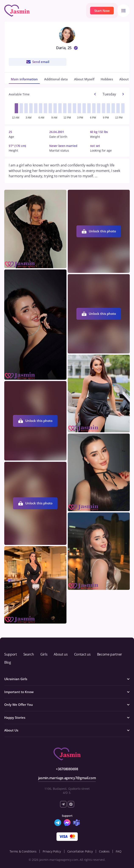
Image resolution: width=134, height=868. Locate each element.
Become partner (110, 654)
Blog (8, 662)
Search (29, 654)
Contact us (82, 654)
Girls (44, 654)
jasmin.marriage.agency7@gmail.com (67, 778)
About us (61, 654)
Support (11, 654)
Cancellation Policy (80, 851)
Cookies (104, 851)
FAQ (118, 851)
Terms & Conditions (23, 851)
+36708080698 (67, 769)
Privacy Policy (52, 851)
